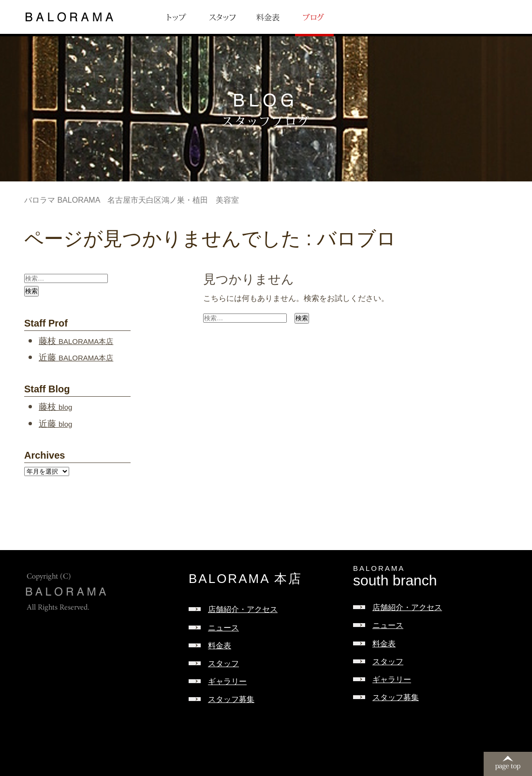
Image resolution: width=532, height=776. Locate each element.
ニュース (223, 628)
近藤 (76, 358)
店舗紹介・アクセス (243, 609)
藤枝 (76, 341)
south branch (435, 577)
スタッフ (223, 664)
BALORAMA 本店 (245, 579)
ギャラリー (227, 681)
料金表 (220, 646)
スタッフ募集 (231, 699)
